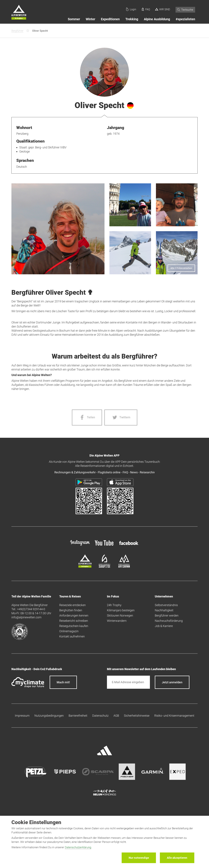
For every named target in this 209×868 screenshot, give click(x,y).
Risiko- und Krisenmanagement (174, 716)
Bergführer (17, 31)
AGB (116, 716)
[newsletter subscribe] (172, 682)
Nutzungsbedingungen (49, 716)
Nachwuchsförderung (169, 621)
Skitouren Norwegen (120, 615)
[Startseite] (19, 13)
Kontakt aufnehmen (72, 636)
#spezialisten (185, 19)
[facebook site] (129, 545)
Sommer (74, 19)
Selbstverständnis (166, 605)
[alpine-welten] (85, 567)
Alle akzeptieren (177, 858)
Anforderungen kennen (74, 615)
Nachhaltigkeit (164, 610)
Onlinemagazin (69, 631)
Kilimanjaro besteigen (121, 610)
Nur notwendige (139, 858)
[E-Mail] (128, 682)
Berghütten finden (71, 610)
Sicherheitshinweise (137, 716)
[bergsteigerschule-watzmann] (124, 567)
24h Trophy (114, 605)
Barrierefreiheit (78, 716)
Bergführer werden (167, 615)
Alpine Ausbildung (157, 19)
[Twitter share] (121, 417)
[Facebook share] (87, 417)
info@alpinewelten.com (26, 617)
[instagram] (80, 546)
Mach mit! (63, 682)
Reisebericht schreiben (74, 621)
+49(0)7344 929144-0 (31, 609)
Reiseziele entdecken (72, 605)
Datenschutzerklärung (78, 847)
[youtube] (104, 546)
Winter (90, 19)
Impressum (22, 716)
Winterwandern (117, 621)
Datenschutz (100, 716)
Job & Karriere (164, 626)
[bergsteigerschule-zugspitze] (104, 567)
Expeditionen (110, 19)
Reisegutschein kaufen (74, 626)
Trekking (132, 19)
